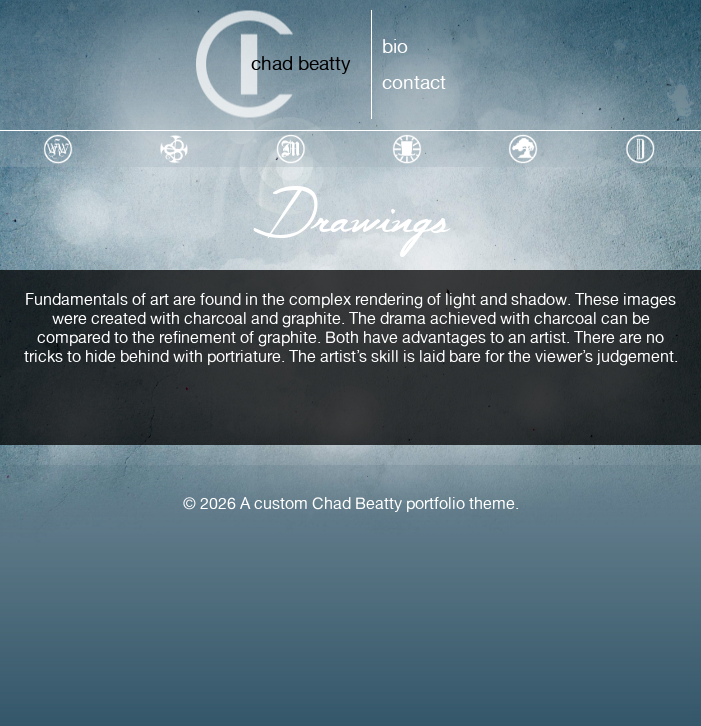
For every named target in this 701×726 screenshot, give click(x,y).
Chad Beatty (301, 63)
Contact (414, 82)
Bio (395, 46)
